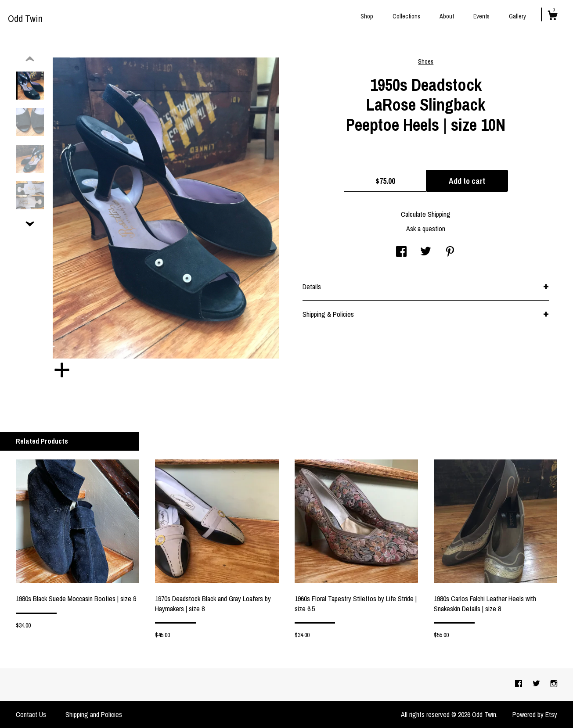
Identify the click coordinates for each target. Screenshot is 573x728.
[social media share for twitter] (426, 252)
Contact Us (31, 714)
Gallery (517, 16)
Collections (406, 16)
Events (481, 16)
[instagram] (554, 684)
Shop (367, 16)
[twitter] (537, 684)
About (447, 16)
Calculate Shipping (426, 214)
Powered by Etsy (535, 714)
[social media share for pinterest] (450, 252)
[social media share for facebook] (401, 252)
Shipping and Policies (94, 714)
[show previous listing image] (30, 59)
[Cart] (552, 17)
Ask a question (426, 229)
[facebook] (519, 684)
